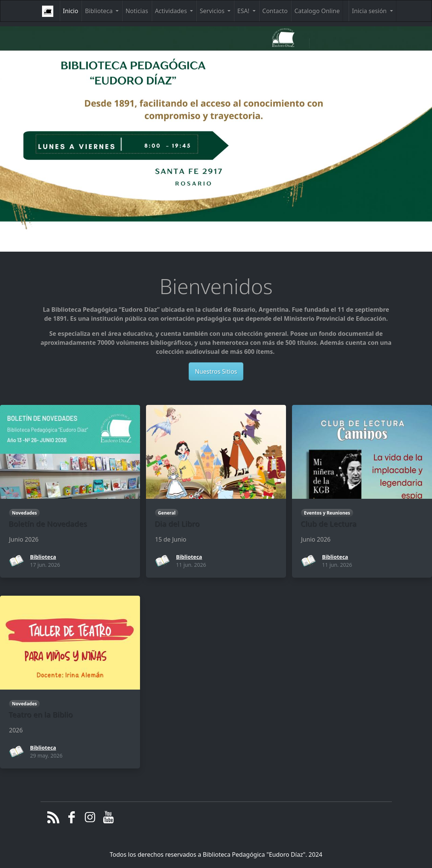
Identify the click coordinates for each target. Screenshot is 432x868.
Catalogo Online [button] (317, 11)
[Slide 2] (231, 252)
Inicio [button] (71, 11)
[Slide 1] (216, 252)
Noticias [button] (137, 11)
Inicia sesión (370, 11)
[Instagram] (90, 819)
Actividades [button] (172, 11)
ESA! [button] (244, 11)
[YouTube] (108, 819)
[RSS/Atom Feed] (53, 819)
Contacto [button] (275, 11)
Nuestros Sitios (216, 371)
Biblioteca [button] (99, 11)
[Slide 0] (201, 252)
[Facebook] (71, 819)
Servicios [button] (213, 11)
